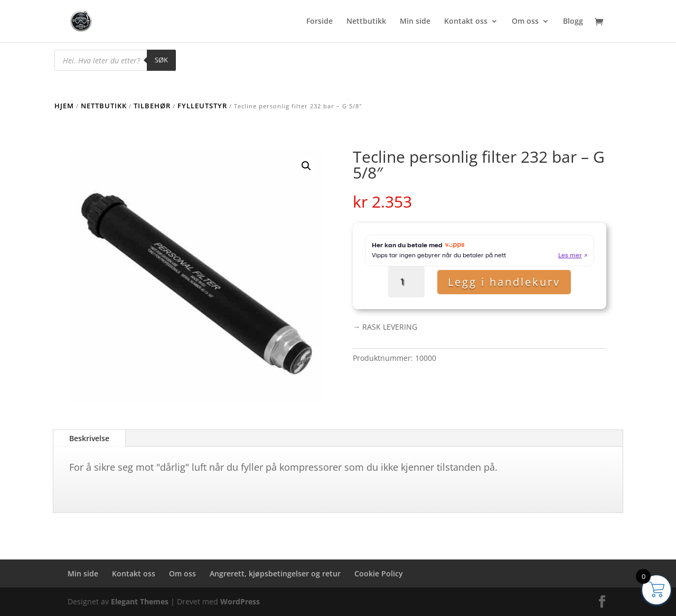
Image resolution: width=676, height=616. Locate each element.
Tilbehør (152, 106)
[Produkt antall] (406, 282)
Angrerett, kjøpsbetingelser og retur (275, 573)
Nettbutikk (366, 22)
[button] (306, 166)
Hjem (64, 106)
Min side (415, 22)
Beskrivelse (89, 438)
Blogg (573, 22)
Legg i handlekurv (504, 282)
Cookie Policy (379, 573)
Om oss (525, 22)
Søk (161, 60)
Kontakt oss (466, 22)
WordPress (240, 601)
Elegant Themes (140, 601)
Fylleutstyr (202, 106)
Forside (320, 22)
